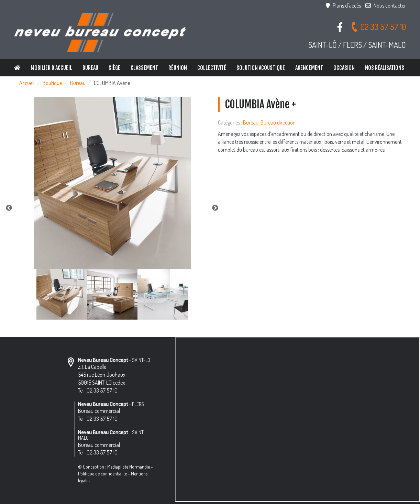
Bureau (90, 68)
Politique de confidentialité (102, 474)
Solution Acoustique (261, 68)
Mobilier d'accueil (51, 68)
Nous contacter (386, 6)
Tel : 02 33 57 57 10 (98, 390)
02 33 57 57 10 (378, 27)
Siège (114, 68)
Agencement (309, 68)
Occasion (344, 68)
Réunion (178, 68)
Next (215, 208)
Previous (9, 208)
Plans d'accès (343, 6)
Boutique (52, 83)
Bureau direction (278, 122)
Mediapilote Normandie (129, 467)
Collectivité (212, 68)
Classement (144, 68)
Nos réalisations (385, 68)
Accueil (27, 83)
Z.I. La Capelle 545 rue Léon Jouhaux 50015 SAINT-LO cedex (102, 375)
